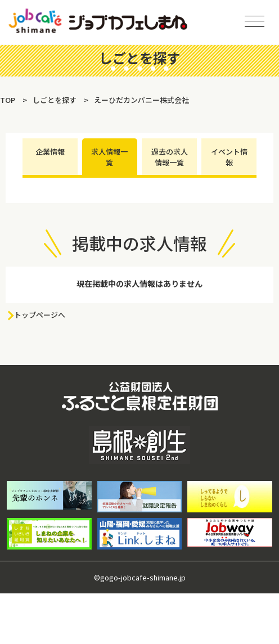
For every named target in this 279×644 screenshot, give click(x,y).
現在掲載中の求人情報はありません (139, 283)
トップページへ (40, 315)
